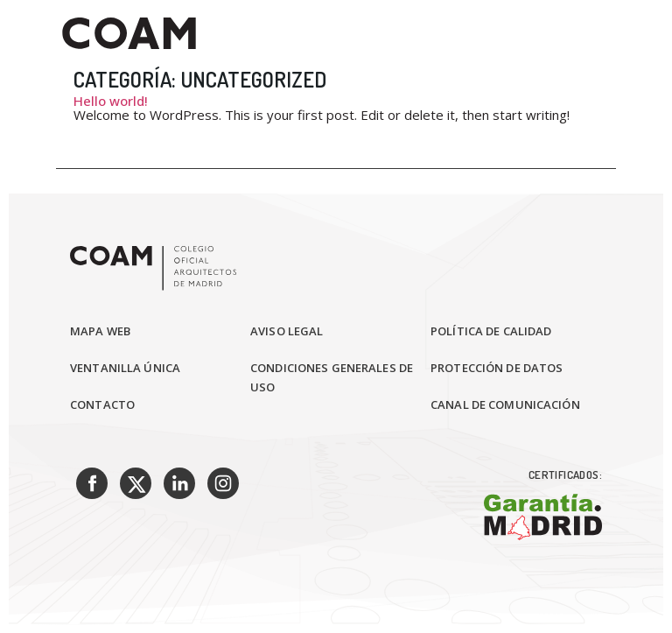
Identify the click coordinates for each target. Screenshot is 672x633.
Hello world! (111, 101)
